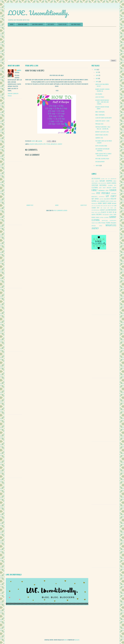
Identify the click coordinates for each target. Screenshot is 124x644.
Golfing (101, 199)
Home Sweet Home (105, 203)
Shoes (98, 217)
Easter (114, 188)
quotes (94, 215)
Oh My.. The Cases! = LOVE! (102, 121)
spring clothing (104, 217)
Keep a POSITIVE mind (101, 146)
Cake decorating (102, 183)
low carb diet (104, 206)
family (94, 190)
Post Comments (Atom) (61, 211)
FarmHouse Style (104, 191)
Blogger (77, 640)
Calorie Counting (112, 183)
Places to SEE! (62, 24)
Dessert (109, 188)
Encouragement (100, 162)
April (97, 82)
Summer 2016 (99, 138)
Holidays (103, 201)
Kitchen (114, 203)
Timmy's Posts (95, 223)
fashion (113, 190)
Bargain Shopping (106, 181)
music (93, 212)
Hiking (98, 201)
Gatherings (102, 197)
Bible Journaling (100, 112)
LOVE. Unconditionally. (38, 13)
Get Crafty (111, 196)
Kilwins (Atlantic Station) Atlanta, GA (102, 90)
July (97, 72)
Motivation (112, 210)
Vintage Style (97, 226)
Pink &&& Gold (99, 124)
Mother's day (104, 210)
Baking (97, 181)
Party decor (98, 212)
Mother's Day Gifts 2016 (102, 132)
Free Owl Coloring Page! (102, 159)
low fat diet (111, 206)
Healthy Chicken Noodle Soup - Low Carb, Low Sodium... (102, 102)
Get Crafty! (51, 24)
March (98, 166)
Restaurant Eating (108, 215)
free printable (103, 193)
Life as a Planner (96, 206)
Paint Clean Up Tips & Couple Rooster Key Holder (103, 155)
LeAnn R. (19, 70)
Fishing (93, 194)
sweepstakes (105, 221)
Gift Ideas (95, 199)
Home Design (109, 201)
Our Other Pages (76, 24)
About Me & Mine (23, 24)
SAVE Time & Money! (37, 24)
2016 (95, 70)
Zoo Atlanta (99, 94)
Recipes (41, 144)
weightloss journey (56, 144)
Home (12, 24)
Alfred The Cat (106, 179)
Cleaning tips (112, 185)
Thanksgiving (113, 221)
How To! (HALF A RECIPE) (102, 135)
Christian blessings (99, 185)
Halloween (107, 199)
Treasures (113, 223)
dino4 (66, 640)
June (97, 75)
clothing (95, 188)
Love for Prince (100, 97)
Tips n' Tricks (47, 144)
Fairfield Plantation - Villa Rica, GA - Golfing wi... (103, 128)
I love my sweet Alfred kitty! (104, 118)
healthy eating (34, 144)
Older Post (84, 205)
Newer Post (30, 205)
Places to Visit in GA (109, 212)
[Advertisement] (62, 43)
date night (102, 188)
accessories (96, 179)
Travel (108, 223)
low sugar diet (105, 208)
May (97, 79)
